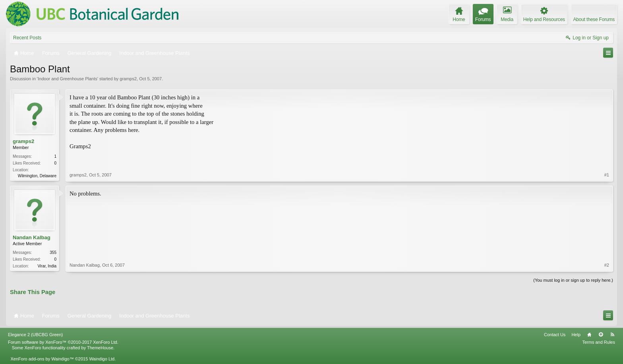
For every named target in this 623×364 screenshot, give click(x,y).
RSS (612, 335)
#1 (607, 175)
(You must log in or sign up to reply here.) (573, 280)
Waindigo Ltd (102, 359)
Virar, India (47, 266)
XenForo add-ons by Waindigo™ (42, 359)
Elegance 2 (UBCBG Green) (35, 335)
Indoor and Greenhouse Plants (68, 79)
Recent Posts (27, 38)
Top (601, 335)
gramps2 (128, 79)
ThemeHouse (100, 348)
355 (53, 253)
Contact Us (555, 335)
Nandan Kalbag (32, 237)
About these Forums (594, 19)
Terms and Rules (599, 342)
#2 (607, 265)
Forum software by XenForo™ (63, 342)
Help (576, 335)
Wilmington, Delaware (37, 176)
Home (589, 335)
